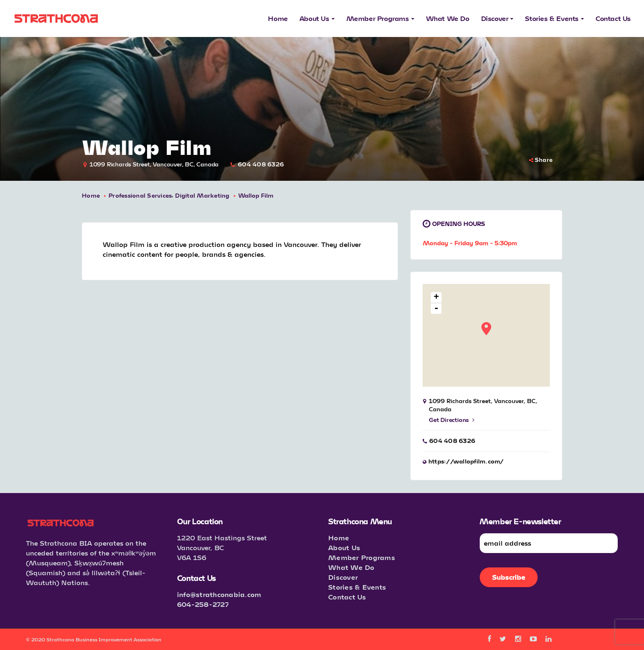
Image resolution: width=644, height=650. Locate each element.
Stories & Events (357, 587)
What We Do (351, 567)
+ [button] (436, 298)
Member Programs (362, 557)
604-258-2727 (203, 604)
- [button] (436, 309)
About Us (344, 547)
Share (541, 160)
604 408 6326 (261, 164)
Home (91, 195)
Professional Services (140, 195)
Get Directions (452, 420)
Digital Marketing (202, 195)
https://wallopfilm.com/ (466, 461)
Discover (343, 577)
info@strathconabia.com (219, 594)
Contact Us (347, 597)
